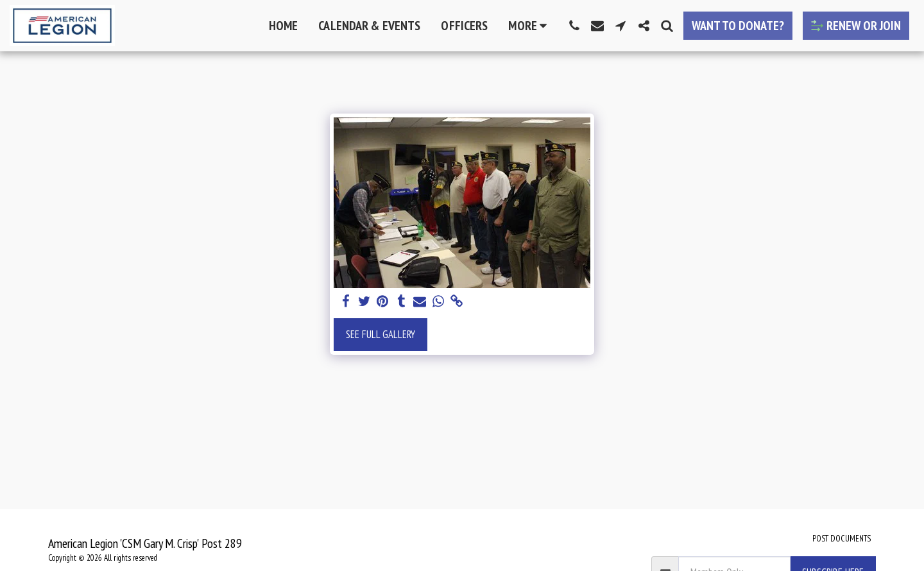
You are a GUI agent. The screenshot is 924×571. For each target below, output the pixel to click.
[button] (574, 26)
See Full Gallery (381, 334)
